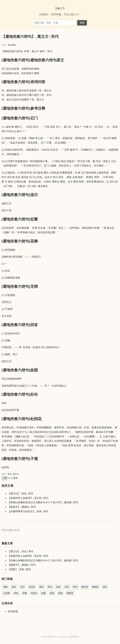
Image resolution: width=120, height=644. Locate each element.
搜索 (82, 23)
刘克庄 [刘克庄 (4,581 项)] (32, 587)
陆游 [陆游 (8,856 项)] (52, 593)
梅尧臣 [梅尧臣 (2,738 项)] (95, 587)
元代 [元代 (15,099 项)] (22, 587)
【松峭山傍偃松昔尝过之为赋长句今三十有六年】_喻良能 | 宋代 (43, 502)
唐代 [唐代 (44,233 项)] (41, 587)
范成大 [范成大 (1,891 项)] (34, 593)
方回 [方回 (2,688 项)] (67, 587)
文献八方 (60, 8)
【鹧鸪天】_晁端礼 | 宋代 (22, 507)
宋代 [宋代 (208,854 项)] (50, 587)
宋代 (10, 474)
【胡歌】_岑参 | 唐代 (19, 569)
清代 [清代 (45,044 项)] (105, 587)
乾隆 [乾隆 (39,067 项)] (5, 587)
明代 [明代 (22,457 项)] (75, 587)
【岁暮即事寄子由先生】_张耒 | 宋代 (28, 511)
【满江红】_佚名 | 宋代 (21, 494)
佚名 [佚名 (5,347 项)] (14, 587)
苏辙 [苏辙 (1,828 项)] (25, 593)
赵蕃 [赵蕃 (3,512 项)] (44, 593)
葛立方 (16, 474)
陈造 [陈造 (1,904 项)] (60, 593)
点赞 (5, 478)
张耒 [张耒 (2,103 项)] (58, 587)
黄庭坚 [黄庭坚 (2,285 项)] (70, 593)
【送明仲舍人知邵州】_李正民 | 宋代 (28, 498)
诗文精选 (12, 45)
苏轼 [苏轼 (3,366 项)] (16, 593)
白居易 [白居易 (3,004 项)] (7, 593)
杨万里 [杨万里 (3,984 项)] (85, 587)
